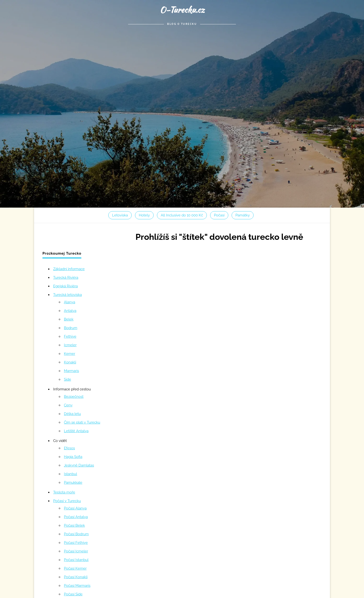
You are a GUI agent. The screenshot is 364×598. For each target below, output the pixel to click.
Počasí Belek (74, 525)
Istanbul (70, 474)
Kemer (70, 354)
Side (68, 379)
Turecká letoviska (68, 295)
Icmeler (70, 345)
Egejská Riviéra (65, 286)
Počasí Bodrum (76, 534)
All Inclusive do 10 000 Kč (182, 215)
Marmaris (71, 371)
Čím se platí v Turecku (82, 422)
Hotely (144, 215)
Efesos (69, 448)
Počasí (219, 215)
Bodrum (71, 328)
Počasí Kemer (75, 568)
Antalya (70, 311)
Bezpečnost (74, 397)
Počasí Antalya (76, 517)
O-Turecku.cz (182, 10)
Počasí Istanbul (76, 560)
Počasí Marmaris (77, 586)
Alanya (70, 302)
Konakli (70, 362)
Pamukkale (73, 483)
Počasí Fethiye (76, 543)
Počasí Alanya (75, 508)
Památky (243, 215)
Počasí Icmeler (76, 551)
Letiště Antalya (76, 431)
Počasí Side (73, 594)
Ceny (68, 405)
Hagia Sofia (73, 457)
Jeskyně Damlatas (79, 465)
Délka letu (72, 414)
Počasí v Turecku (67, 501)
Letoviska (120, 215)
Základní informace (69, 269)
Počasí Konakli (76, 577)
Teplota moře (64, 492)
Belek (69, 319)
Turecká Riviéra (66, 278)
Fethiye (70, 336)
